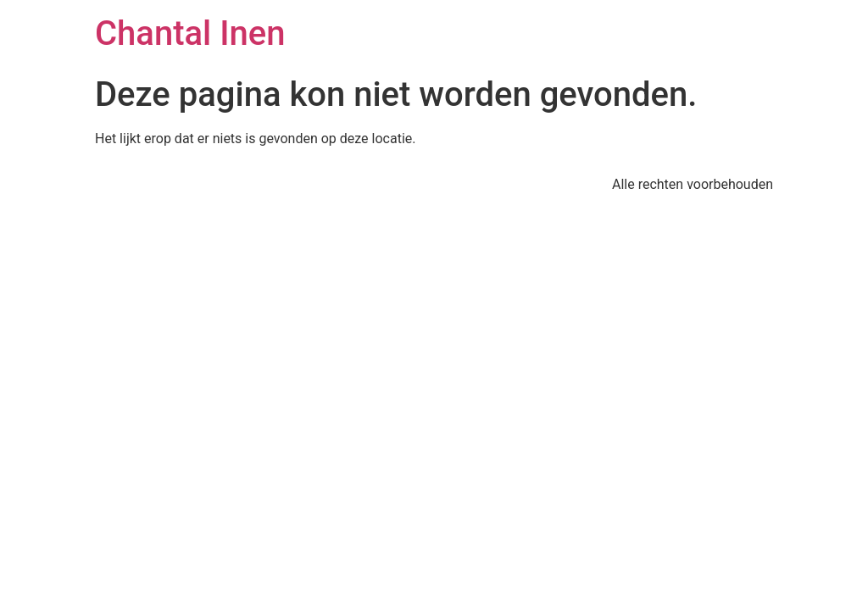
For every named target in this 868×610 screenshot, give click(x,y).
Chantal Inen (190, 33)
